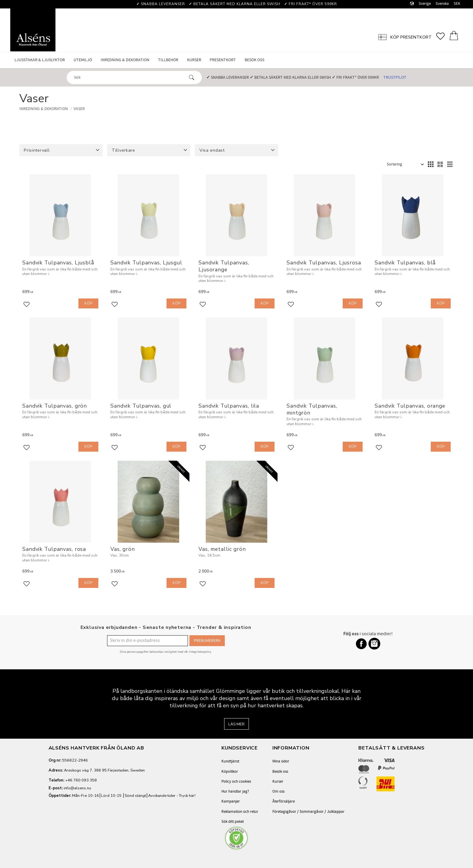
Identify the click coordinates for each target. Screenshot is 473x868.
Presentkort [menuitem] (223, 60)
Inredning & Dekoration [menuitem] (125, 60)
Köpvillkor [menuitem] (230, 772)
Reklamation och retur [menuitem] (240, 812)
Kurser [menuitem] (194, 60)
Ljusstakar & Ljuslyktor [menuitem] (40, 60)
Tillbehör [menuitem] (168, 60)
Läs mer (237, 724)
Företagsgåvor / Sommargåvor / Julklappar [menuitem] (308, 812)
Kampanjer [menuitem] (231, 801)
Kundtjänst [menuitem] (230, 761)
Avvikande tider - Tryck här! (172, 796)
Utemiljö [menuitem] (83, 60)
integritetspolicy (200, 652)
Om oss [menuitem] (278, 791)
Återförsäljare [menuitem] (284, 801)
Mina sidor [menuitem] (281, 761)
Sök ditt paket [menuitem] (233, 822)
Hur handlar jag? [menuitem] (235, 791)
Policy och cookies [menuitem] (236, 781)
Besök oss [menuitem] (254, 60)
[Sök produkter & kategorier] (129, 77)
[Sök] (192, 77)
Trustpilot (395, 77)
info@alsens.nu (77, 788)
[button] (443, 36)
